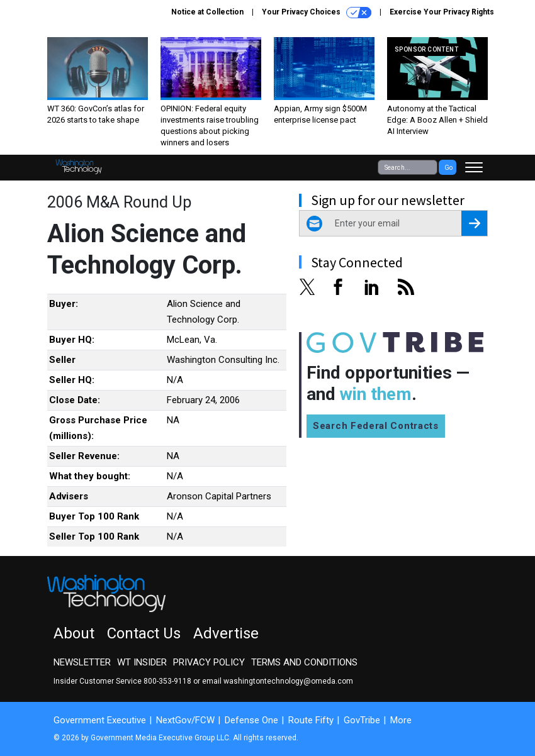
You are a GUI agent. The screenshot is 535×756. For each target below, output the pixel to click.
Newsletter (82, 662)
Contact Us (144, 633)
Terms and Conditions (304, 662)
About (74, 633)
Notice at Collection (207, 12)
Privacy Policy (209, 662)
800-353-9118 (167, 681)
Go (448, 168)
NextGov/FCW (185, 720)
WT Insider (142, 662)
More (401, 720)
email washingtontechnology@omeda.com (278, 681)
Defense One (251, 720)
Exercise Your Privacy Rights (442, 12)
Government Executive (100, 720)
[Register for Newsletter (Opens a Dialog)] (474, 223)
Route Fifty (311, 720)
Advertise (226, 633)
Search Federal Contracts (376, 426)
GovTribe (362, 720)
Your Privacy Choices (317, 13)
